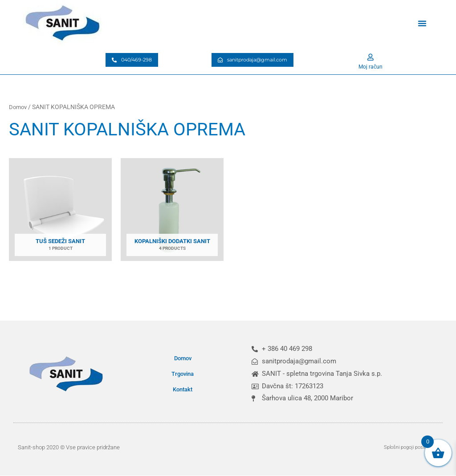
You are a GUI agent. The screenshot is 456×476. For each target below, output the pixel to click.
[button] (422, 23)
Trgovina (183, 374)
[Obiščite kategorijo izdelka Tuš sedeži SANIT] (60, 212)
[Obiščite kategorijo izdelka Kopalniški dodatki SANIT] (172, 212)
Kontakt (183, 389)
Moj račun (370, 66)
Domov (19, 107)
